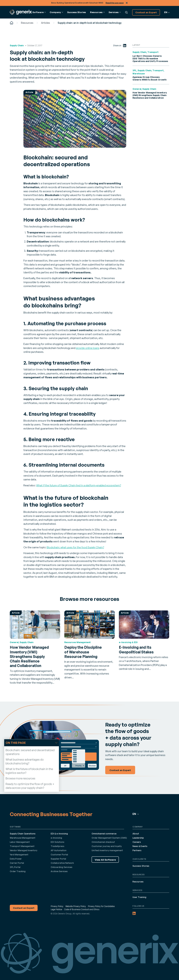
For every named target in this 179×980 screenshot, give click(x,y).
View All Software (105, 860)
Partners (137, 850)
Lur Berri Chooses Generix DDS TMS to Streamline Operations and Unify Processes (150, 59)
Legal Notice (56, 909)
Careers (137, 842)
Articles (46, 23)
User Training (139, 897)
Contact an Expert (146, 12)
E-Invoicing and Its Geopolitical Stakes (136, 650)
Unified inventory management (107, 850)
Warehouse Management (23, 838)
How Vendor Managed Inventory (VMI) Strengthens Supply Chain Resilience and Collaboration (150, 95)
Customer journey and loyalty (107, 846)
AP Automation (59, 850)
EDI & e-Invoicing (59, 834)
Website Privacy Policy (76, 906)
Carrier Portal (17, 863)
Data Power (16, 859)
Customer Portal (59, 855)
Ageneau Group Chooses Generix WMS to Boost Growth (149, 78)
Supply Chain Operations (23, 834)
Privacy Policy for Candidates (101, 906)
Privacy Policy (57, 906)
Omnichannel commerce (104, 834)
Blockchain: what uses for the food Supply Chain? (75, 547)
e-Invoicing (56, 838)
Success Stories (76, 12)
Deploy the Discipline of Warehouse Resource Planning (83, 652)
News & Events (140, 846)
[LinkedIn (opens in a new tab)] (125, 46)
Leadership (138, 838)
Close (127, 3)
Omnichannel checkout (103, 842)
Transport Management (22, 846)
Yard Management (19, 855)
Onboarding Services (62, 867)
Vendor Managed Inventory (24, 850)
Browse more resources (20, 778)
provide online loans (88, 348)
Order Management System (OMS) (109, 838)
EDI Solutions (58, 842)
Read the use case (115, 3)
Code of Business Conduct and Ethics (82, 909)
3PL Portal (15, 867)
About (136, 834)
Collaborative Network (62, 863)
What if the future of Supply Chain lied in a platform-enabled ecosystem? (79, 485)
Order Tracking (18, 871)
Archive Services (59, 871)
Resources (27, 23)
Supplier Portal (58, 859)
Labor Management (20, 842)
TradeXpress (58, 846)
